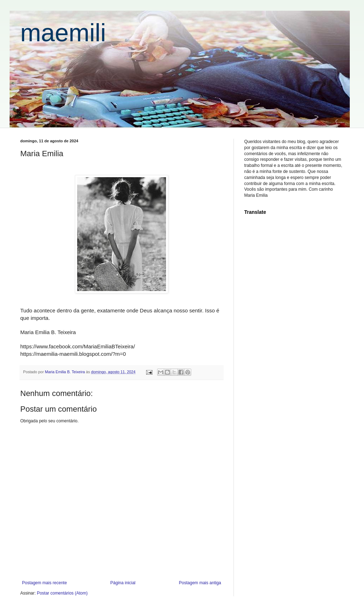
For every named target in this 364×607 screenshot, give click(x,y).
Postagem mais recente (44, 583)
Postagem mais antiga (200, 583)
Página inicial (123, 583)
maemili (63, 33)
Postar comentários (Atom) (62, 593)
